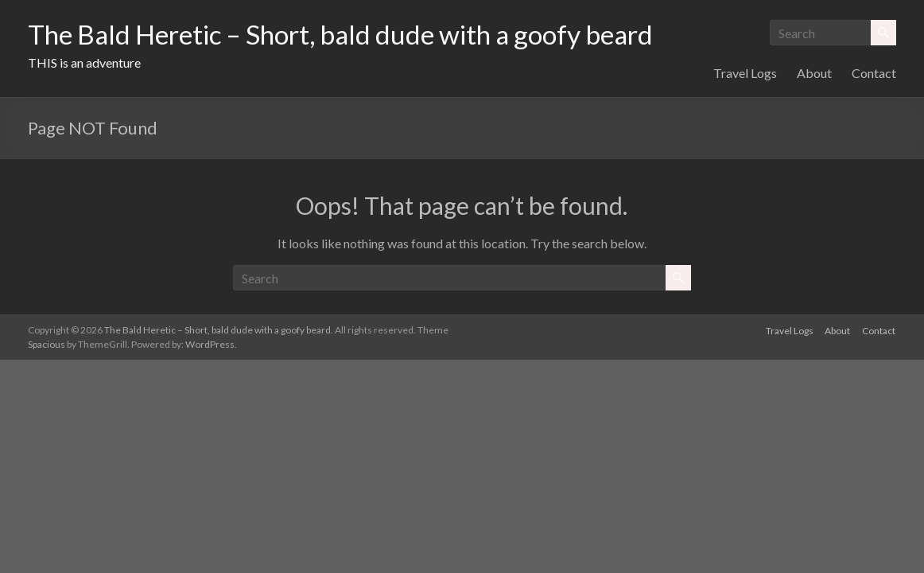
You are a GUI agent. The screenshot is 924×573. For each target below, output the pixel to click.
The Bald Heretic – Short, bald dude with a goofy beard (369, 34)
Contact (874, 146)
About (814, 146)
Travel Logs (745, 146)
